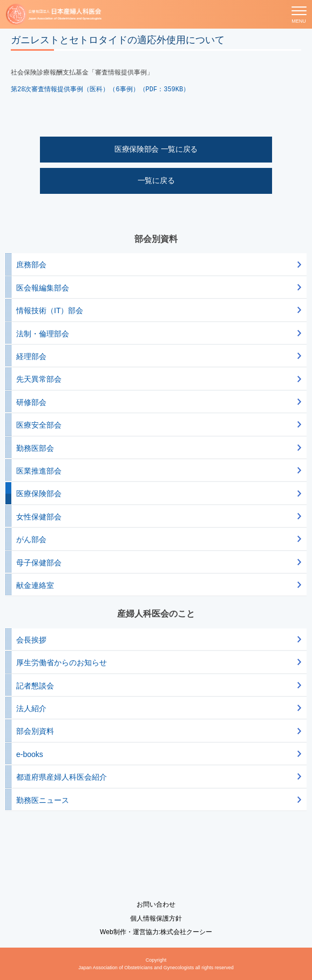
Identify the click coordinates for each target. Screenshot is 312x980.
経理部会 (31, 356)
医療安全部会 (39, 425)
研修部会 (31, 402)
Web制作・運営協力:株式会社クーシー (156, 932)
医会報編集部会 (43, 288)
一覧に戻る (156, 180)
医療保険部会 (39, 494)
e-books (30, 754)
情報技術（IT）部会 (50, 310)
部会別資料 (35, 731)
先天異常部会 (39, 379)
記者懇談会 (35, 686)
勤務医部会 (35, 448)
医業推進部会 (39, 471)
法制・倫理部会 (43, 334)
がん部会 (31, 539)
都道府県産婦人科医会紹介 (62, 777)
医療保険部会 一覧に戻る (156, 149)
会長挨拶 (31, 640)
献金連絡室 (35, 585)
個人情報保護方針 (156, 918)
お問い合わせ (156, 904)
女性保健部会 (39, 517)
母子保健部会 (39, 563)
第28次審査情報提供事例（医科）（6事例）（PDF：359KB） (100, 90)
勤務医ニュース (43, 800)
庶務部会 (31, 265)
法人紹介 (31, 708)
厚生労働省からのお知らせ (62, 663)
